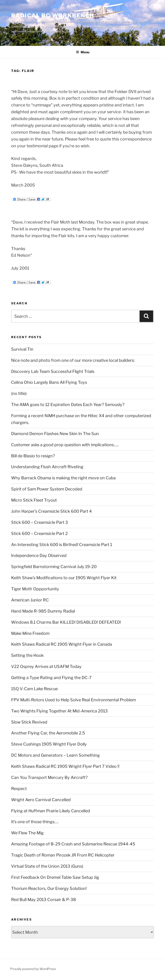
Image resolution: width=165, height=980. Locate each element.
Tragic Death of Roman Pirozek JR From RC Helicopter (63, 855)
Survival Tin (22, 349)
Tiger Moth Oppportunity (35, 589)
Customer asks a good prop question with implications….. (65, 445)
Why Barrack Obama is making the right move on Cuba (63, 478)
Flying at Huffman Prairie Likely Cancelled (51, 811)
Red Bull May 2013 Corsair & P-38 (44, 900)
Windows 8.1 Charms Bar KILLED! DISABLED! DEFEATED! (66, 622)
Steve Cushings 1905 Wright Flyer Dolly (49, 744)
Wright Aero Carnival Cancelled (41, 800)
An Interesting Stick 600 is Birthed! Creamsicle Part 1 (62, 545)
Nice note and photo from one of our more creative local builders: (73, 360)
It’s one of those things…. (35, 822)
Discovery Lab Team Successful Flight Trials (53, 371)
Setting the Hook (27, 655)
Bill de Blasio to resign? (33, 456)
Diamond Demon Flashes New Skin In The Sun (55, 434)
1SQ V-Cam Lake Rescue (34, 689)
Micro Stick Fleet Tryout (34, 500)
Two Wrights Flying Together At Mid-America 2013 (59, 711)
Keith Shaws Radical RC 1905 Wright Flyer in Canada (62, 644)
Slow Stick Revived (29, 722)
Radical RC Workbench (53, 16)
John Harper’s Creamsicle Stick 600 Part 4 (51, 511)
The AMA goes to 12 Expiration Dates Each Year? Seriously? (68, 405)
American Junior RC (30, 600)
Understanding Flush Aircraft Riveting (47, 467)
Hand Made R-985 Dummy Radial (43, 611)
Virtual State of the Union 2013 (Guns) (47, 866)
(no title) (19, 393)
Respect (19, 789)
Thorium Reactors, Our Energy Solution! (49, 888)
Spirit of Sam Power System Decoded (47, 489)
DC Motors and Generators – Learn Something (55, 755)
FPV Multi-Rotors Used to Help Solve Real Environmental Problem (74, 700)
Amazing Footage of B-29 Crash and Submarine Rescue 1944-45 (73, 844)
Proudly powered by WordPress (33, 969)
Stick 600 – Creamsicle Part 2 (39, 533)
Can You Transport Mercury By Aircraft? (49, 777)
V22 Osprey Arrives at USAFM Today (46, 666)
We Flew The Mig (27, 833)
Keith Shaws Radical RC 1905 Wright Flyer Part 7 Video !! (65, 766)
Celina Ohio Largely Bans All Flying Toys (49, 382)
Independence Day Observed (39, 555)
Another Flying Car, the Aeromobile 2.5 (48, 733)
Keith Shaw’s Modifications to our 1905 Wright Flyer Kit (64, 578)
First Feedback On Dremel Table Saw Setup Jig (55, 877)
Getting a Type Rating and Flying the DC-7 (51, 678)
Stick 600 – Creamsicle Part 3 (40, 522)
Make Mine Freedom (30, 633)
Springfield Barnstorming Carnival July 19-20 (54, 567)
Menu (83, 52)
